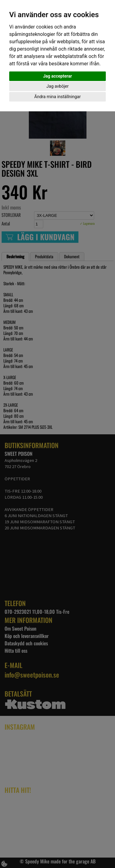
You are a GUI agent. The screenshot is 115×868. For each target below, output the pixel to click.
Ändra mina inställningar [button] (57, 97)
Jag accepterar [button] (57, 76)
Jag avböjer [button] (57, 86)
